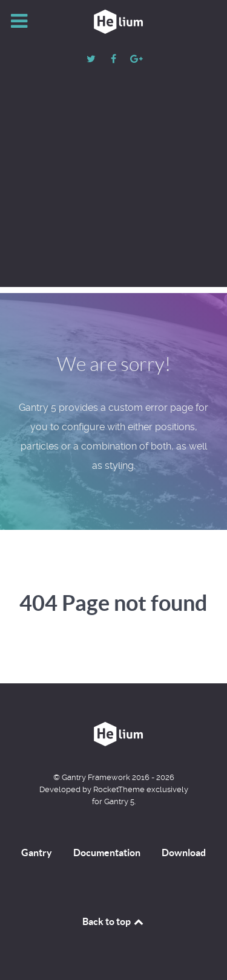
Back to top (114, 921)
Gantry (37, 853)
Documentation (107, 853)
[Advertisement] (113, 187)
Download (184, 853)
